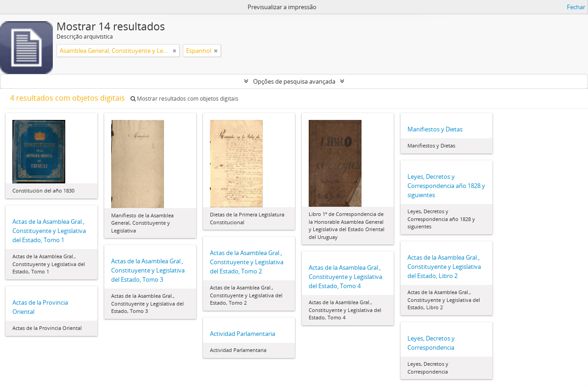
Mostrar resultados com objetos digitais (184, 99)
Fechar (576, 7)
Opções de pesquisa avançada (294, 81)
